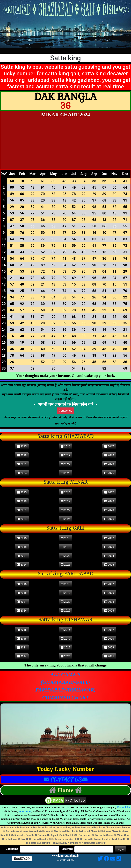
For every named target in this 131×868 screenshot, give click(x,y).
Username (12, 849)
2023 (109, 464)
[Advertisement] (66, 144)
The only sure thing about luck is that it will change (65, 665)
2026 (109, 473)
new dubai (25, 811)
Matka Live (123, 807)
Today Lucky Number (65, 769)
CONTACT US (66, 779)
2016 (65, 446)
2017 (109, 446)
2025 (65, 473)
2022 (65, 464)
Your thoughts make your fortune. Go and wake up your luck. (65, 376)
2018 (22, 455)
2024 (22, 473)
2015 (22, 446)
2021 (22, 464)
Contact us (66, 411)
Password (67, 849)
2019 (65, 455)
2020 (109, 455)
